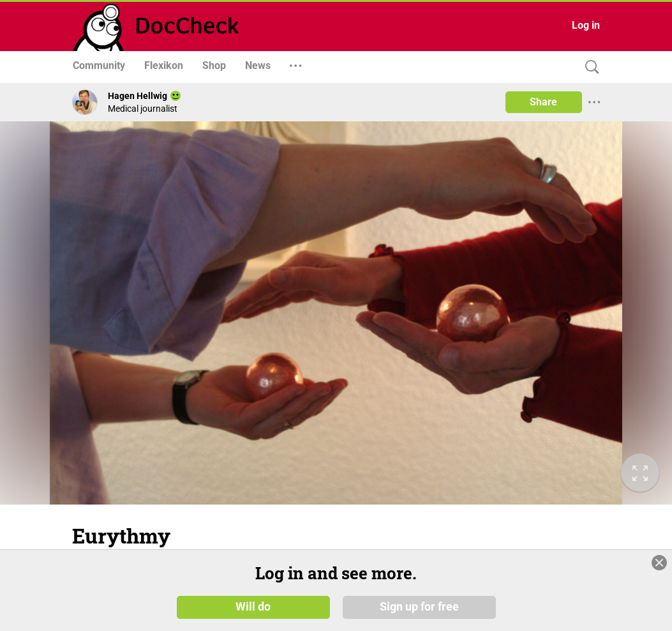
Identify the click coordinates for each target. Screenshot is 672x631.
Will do (253, 607)
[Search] (589, 67)
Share (543, 102)
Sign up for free (419, 607)
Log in (586, 25)
